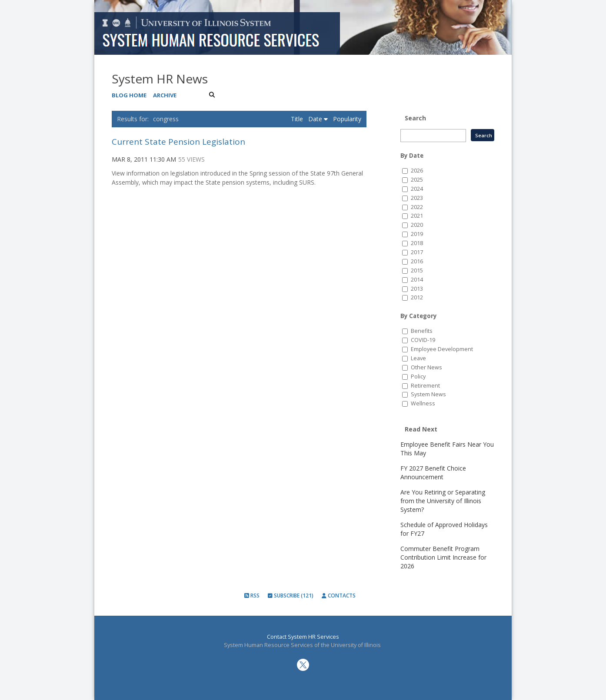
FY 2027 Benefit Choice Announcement (433, 473)
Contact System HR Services (303, 637)
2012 (417, 297)
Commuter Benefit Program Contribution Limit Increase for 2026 (443, 557)
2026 (417, 171)
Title (298, 119)
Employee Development (442, 349)
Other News (426, 367)
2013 (417, 289)
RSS (252, 595)
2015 (417, 270)
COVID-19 (423, 340)
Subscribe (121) (291, 595)
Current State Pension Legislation (178, 142)
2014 (417, 280)
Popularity (347, 119)
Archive (165, 95)
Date (318, 119)
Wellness (423, 403)
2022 (417, 207)
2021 (417, 216)
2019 (417, 234)
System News (428, 394)
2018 (417, 243)
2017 (417, 252)
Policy (418, 377)
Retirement (425, 386)
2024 (417, 189)
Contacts (339, 595)
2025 (417, 180)
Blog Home (129, 95)
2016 (417, 261)
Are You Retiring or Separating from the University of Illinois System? (443, 501)
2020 (417, 225)
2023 (417, 198)
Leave (418, 358)
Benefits (422, 331)
